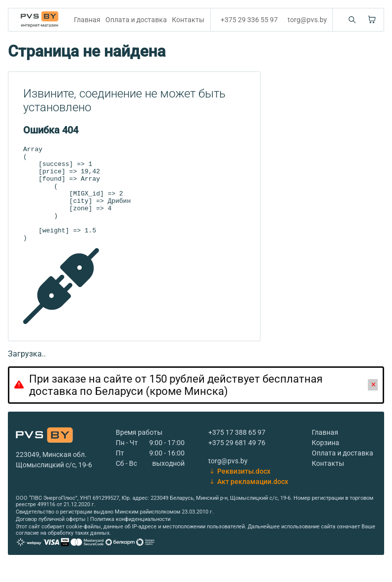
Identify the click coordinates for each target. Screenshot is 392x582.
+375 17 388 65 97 (237, 452)
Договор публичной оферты (51, 538)
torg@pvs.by (307, 20)
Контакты (188, 20)
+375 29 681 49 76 (237, 462)
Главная (87, 20)
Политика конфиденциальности (130, 538)
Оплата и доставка (136, 20)
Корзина (326, 462)
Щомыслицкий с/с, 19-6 (54, 484)
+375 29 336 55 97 (249, 20)
